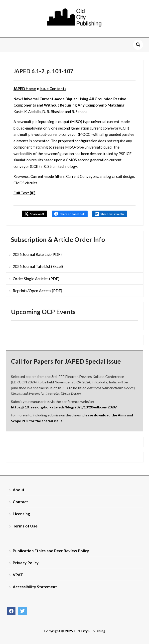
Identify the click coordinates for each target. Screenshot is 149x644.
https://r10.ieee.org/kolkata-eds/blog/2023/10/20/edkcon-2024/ (64, 407)
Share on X (37, 214)
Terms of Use (25, 526)
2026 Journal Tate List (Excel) (38, 266)
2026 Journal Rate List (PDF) (37, 254)
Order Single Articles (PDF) (36, 278)
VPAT (18, 575)
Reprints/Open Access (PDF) (37, 290)
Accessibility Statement (35, 587)
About (19, 490)
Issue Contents (53, 89)
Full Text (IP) (24, 193)
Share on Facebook (72, 214)
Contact (20, 502)
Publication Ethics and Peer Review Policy (51, 551)
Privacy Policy (26, 563)
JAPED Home (25, 89)
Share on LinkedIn (112, 214)
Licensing (21, 514)
